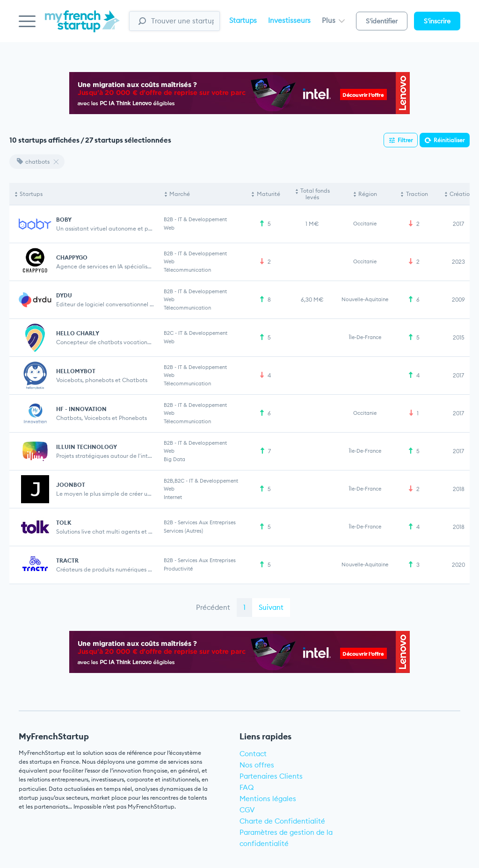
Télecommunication (187, 270)
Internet (173, 497)
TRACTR (67, 561)
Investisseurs (289, 20)
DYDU (64, 295)
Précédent (213, 607)
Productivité (178, 569)
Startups (243, 20)
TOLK (64, 523)
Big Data (174, 459)
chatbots (33, 162)
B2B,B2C (174, 481)
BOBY (64, 220)
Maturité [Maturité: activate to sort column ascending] (269, 194)
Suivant (271, 607)
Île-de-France (365, 337)
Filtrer (405, 140)
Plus (333, 20)
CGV (247, 810)
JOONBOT (71, 485)
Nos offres (257, 765)
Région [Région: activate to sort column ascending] (368, 194)
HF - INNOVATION (81, 409)
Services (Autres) (183, 531)
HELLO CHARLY (78, 333)
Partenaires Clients (271, 776)
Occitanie (365, 224)
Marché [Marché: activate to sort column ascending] (180, 194)
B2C (169, 333)
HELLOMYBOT (76, 371)
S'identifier (382, 21)
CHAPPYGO (72, 257)
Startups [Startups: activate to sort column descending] (31, 194)
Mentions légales (268, 799)
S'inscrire (437, 21)
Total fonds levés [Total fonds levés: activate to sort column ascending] (315, 194)
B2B (168, 219)
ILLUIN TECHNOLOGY (87, 447)
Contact (253, 754)
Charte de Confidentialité (282, 821)
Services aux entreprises (207, 522)
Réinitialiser (449, 140)
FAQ (247, 787)
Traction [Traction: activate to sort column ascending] (417, 194)
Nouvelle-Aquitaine (365, 299)
